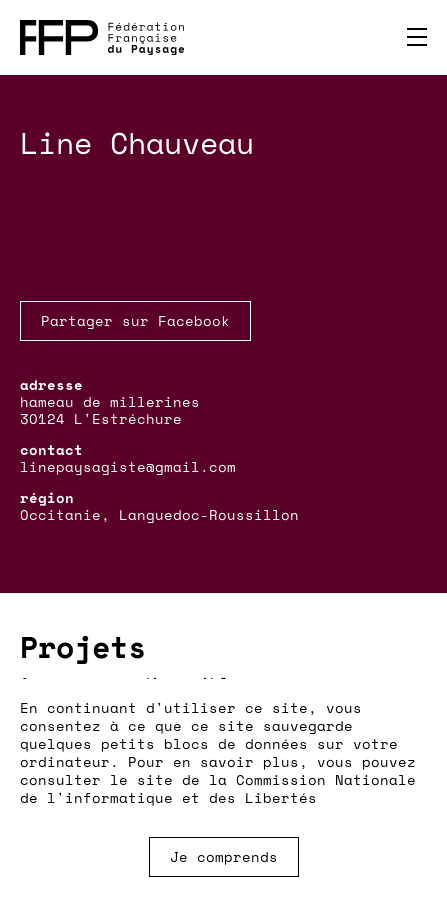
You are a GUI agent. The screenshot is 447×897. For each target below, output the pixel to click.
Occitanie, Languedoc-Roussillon (159, 514)
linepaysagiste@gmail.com (128, 466)
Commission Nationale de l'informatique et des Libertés (218, 788)
